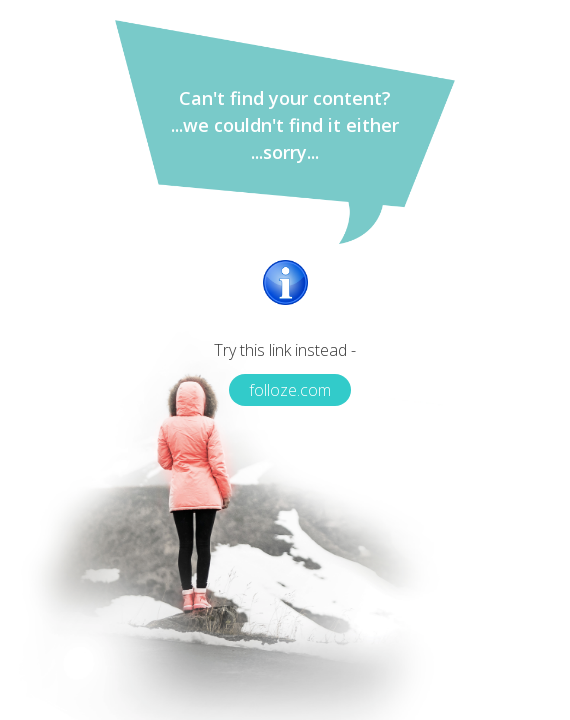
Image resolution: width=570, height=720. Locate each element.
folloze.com (290, 390)
